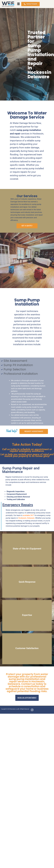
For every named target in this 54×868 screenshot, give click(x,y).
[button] (18, 4)
